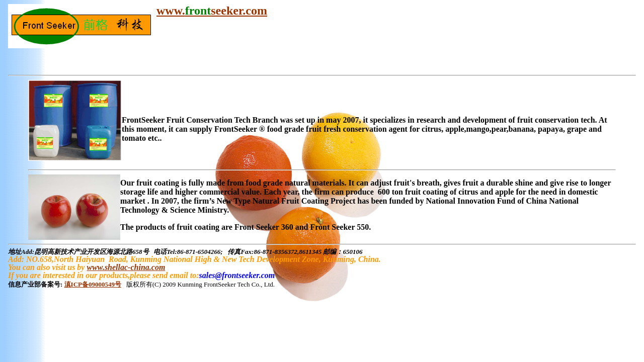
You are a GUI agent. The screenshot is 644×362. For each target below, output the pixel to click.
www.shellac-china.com (126, 267)
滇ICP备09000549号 (93, 284)
